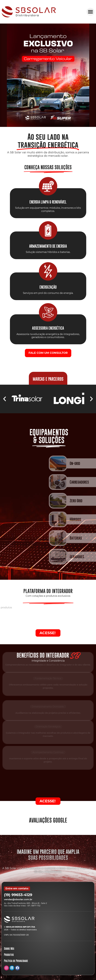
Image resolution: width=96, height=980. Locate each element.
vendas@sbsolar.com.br (18, 899)
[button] (90, 12)
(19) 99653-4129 (18, 895)
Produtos (9, 955)
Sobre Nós (9, 949)
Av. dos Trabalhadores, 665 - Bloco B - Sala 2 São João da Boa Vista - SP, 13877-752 (25, 904)
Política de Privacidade (16, 961)
